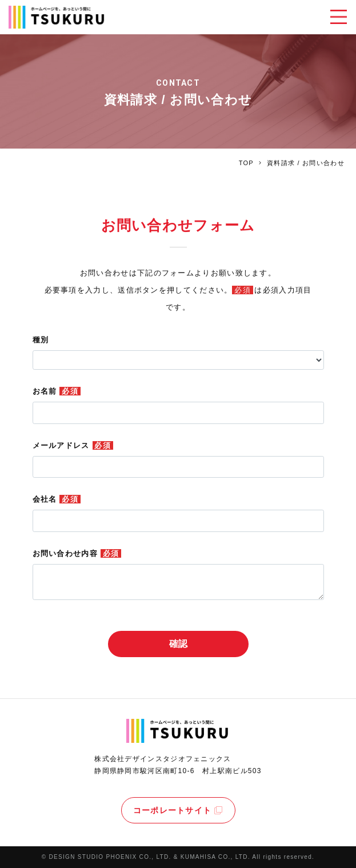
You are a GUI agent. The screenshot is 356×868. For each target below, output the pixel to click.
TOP (246, 163)
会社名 (57, 499)
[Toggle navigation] (338, 17)
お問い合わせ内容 (77, 553)
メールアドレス (73, 445)
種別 (41, 340)
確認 (178, 644)
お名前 (57, 391)
